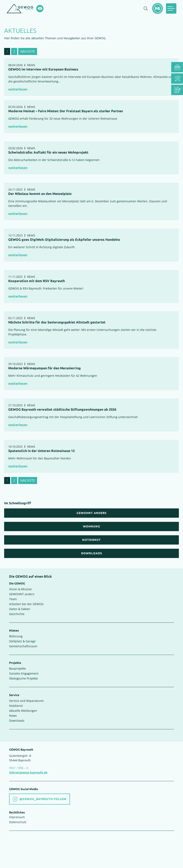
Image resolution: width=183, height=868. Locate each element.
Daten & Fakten (20, 609)
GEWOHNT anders (22, 594)
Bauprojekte (17, 668)
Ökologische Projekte (23, 678)
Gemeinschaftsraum (23, 646)
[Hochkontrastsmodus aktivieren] (40, 9)
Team (13, 599)
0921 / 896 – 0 (19, 768)
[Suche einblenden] (146, 8)
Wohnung (16, 636)
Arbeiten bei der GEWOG (26, 604)
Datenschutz (18, 822)
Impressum (17, 817)
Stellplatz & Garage (22, 641)
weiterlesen (18, 89)
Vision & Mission (20, 589)
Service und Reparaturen (26, 701)
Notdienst (16, 706)
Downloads (17, 721)
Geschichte (17, 614)
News (13, 716)
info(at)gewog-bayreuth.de (28, 772)
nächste (28, 51)
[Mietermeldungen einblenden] (158, 8)
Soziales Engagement (24, 673)
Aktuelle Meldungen (23, 711)
